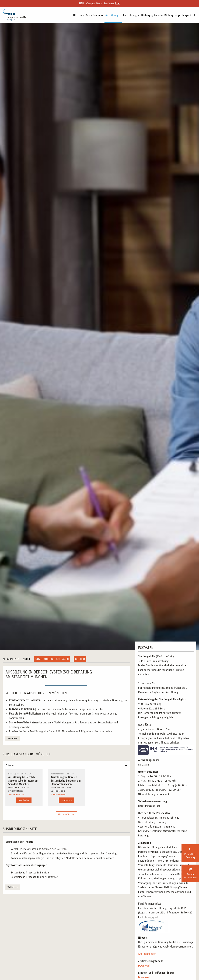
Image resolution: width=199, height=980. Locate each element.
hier (118, 3)
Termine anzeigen (16, 794)
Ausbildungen (113, 15)
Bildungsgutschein (152, 15)
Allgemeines (11, 659)
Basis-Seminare (95, 15)
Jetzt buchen (24, 800)
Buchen (80, 659)
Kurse (27, 659)
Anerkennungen (147, 954)
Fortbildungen (131, 15)
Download (144, 966)
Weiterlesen (13, 738)
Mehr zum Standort (66, 814)
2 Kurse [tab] (10, 765)
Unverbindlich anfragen (52, 659)
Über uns (78, 15)
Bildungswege (172, 15)
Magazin (187, 15)
